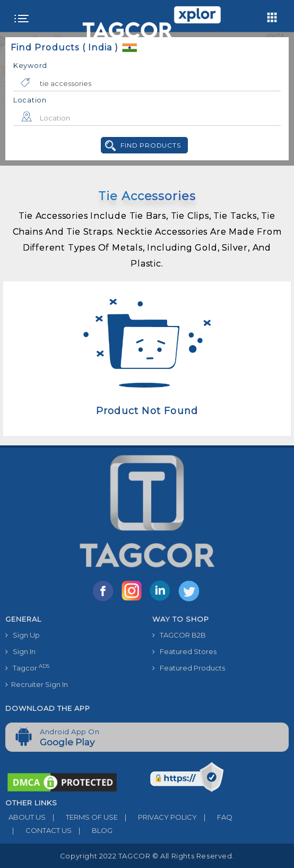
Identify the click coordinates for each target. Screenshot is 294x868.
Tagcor (27, 668)
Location (30, 100)
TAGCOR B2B (179, 635)
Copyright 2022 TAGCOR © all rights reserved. (147, 856)
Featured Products (189, 668)
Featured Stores (184, 651)
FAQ (215, 817)
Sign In (20, 651)
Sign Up (23, 635)
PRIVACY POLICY (157, 817)
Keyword (30, 65)
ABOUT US (25, 817)
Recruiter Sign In (37, 684)
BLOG (92, 830)
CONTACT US (38, 830)
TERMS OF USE (82, 817)
